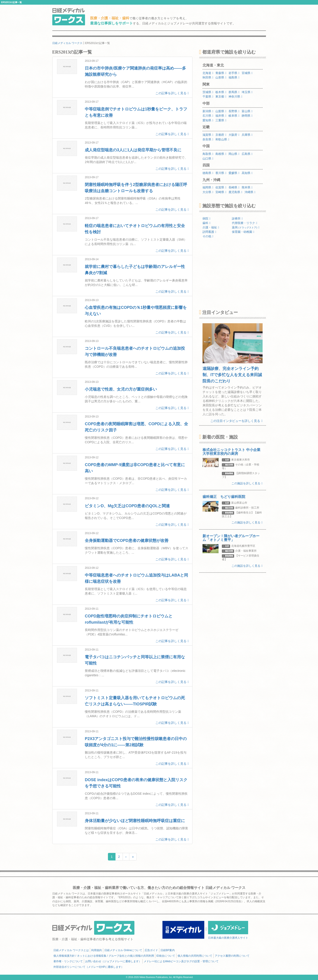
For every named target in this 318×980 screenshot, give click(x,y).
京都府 (221, 135)
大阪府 (234, 135)
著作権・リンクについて (68, 961)
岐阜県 (234, 116)
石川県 (208, 116)
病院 (207, 219)
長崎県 (234, 187)
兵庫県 (247, 135)
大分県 (208, 192)
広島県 (247, 154)
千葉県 (208, 97)
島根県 (221, 154)
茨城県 (208, 92)
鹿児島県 (235, 192)
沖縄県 (250, 192)
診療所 (237, 219)
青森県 (221, 73)
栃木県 (221, 92)
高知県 (247, 173)
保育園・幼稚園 (243, 232)
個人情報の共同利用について (195, 956)
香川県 (221, 173)
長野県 (234, 111)
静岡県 (247, 116)
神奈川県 (235, 97)
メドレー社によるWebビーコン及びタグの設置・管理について (181, 961)
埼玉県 (247, 92)
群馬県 (234, 92)
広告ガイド (151, 950)
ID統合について (166, 956)
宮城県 (247, 73)
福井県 (221, 116)
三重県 (221, 120)
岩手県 (234, 73)
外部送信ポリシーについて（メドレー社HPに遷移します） (89, 967)
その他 (208, 236)
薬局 (246, 227)
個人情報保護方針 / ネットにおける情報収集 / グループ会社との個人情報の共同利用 (104, 956)
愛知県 (208, 120)
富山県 (247, 111)
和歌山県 (222, 139)
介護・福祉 (211, 227)
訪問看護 (209, 232)
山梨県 (221, 111)
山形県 (221, 77)
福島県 (234, 77)
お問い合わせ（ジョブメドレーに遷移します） (113, 961)
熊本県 (247, 187)
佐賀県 (221, 187)
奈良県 (208, 139)
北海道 (208, 73)
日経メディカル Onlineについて (123, 950)
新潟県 (208, 111)
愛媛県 (234, 173)
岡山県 (234, 154)
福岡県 (208, 187)
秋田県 (208, 77)
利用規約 (97, 950)
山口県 (208, 159)
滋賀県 (208, 135)
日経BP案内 (168, 950)
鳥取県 (208, 154)
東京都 (221, 97)
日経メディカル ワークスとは (71, 950)
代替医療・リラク (245, 223)
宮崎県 (221, 192)
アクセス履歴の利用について (232, 956)
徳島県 (208, 173)
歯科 (207, 223)
